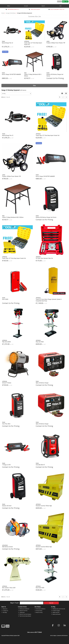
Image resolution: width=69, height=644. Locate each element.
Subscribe (51, 603)
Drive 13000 (5, 299)
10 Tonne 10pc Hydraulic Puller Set (44, 258)
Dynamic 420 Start (7, 506)
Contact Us (5, 611)
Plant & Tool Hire (23, 611)
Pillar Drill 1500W (6, 342)
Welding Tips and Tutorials (58, 609)
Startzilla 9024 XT (40, 465)
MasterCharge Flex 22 (7, 43)
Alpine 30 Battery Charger (42, 424)
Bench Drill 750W (40, 588)
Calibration (21, 612)
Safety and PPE (55, 612)
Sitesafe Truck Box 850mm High (44, 547)
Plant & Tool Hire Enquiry (25, 614)
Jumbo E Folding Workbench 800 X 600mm (33, 75)
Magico (55, 636)
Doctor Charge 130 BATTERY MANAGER (11, 74)
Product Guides (56, 611)
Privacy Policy (39, 611)
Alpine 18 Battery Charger (42, 383)
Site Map (4, 612)
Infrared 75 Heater (7, 383)
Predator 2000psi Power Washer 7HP (56, 43)
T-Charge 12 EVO (6, 465)
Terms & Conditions (40, 609)
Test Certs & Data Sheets (25, 616)
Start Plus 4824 (6, 424)
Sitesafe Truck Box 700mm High (44, 506)
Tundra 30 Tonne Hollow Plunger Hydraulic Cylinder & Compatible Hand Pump (49, 300)
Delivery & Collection (24, 609)
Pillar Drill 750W (40, 342)
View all (8, 97)
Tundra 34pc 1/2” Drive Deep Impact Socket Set (33, 44)
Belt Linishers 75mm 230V (9, 588)
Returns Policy (39, 612)
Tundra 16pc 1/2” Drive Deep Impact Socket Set (14, 258)
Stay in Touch (14, 603)
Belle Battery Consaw (7, 547)
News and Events (56, 614)
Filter (34, 86)
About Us (4, 609)
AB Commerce (65, 636)
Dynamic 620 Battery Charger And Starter (55, 75)
